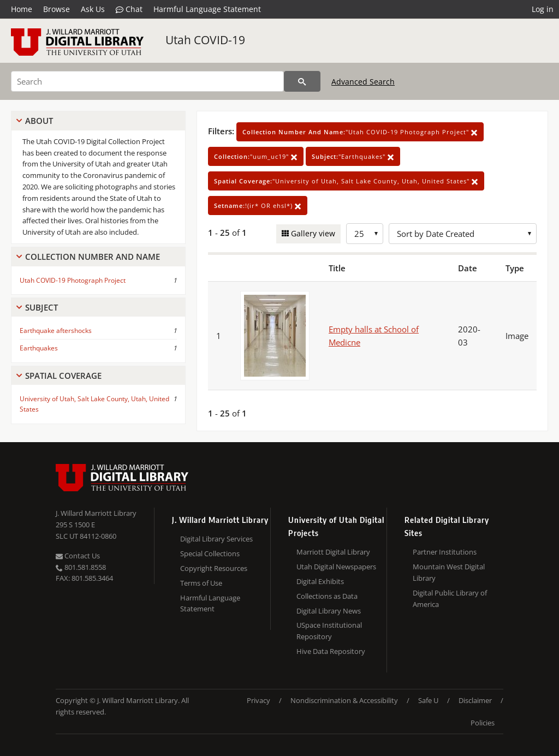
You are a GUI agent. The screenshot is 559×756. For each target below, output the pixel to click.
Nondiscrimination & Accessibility (344, 700)
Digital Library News (329, 611)
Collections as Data (327, 596)
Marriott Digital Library (333, 552)
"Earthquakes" (353, 156)
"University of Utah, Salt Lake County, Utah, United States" (346, 181)
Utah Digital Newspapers (336, 567)
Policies (483, 723)
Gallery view (312, 233)
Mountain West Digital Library (449, 572)
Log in (543, 9)
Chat (129, 9)
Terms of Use (201, 583)
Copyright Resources (214, 568)
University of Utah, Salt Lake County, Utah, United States (94, 404)
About (39, 121)
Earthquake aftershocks (56, 331)
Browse (57, 9)
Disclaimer (475, 700)
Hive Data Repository (331, 651)
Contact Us (78, 556)
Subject (41, 307)
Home (22, 9)
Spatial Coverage (63, 376)
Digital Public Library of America (450, 599)
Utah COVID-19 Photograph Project (73, 280)
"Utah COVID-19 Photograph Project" (360, 132)
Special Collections (210, 553)
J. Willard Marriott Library (96, 513)
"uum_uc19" (256, 156)
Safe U (428, 700)
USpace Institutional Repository (329, 631)
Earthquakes (39, 348)
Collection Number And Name (93, 257)
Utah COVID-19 (205, 40)
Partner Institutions (445, 552)
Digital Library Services (216, 539)
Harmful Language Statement (207, 9)
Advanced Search (363, 82)
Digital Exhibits (320, 581)
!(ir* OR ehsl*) (258, 206)
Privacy (258, 700)
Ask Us (93, 9)
